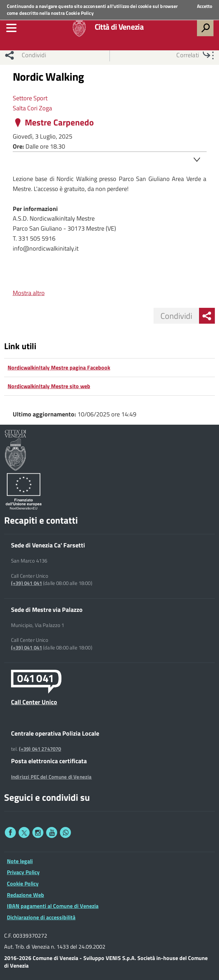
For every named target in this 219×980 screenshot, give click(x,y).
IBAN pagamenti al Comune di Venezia (53, 906)
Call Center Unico (34, 702)
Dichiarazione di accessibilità (41, 917)
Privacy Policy (23, 872)
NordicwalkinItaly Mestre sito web (49, 386)
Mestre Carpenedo (59, 123)
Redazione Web (25, 895)
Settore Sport (30, 98)
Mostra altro (29, 293)
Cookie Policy (80, 13)
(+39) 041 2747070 (40, 749)
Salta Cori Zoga (32, 108)
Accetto (205, 6)
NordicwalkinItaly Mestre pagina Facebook (59, 367)
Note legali (20, 861)
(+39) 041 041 (27, 583)
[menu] (11, 28)
